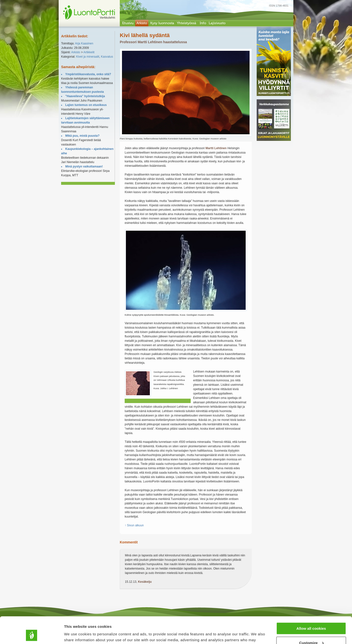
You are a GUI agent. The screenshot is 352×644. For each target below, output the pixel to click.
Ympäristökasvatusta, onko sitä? (88, 74)
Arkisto (76, 52)
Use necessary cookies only (311, 632)
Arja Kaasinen (84, 43)
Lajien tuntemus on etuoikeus (86, 105)
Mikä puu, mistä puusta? (82, 136)
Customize (311, 618)
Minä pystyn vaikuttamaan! (84, 166)
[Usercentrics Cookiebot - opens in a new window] (32, 634)
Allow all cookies (311, 603)
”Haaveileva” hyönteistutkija (85, 96)
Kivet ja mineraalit (88, 57)
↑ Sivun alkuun (134, 525)
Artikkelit (89, 52)
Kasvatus (107, 57)
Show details (75, 634)
